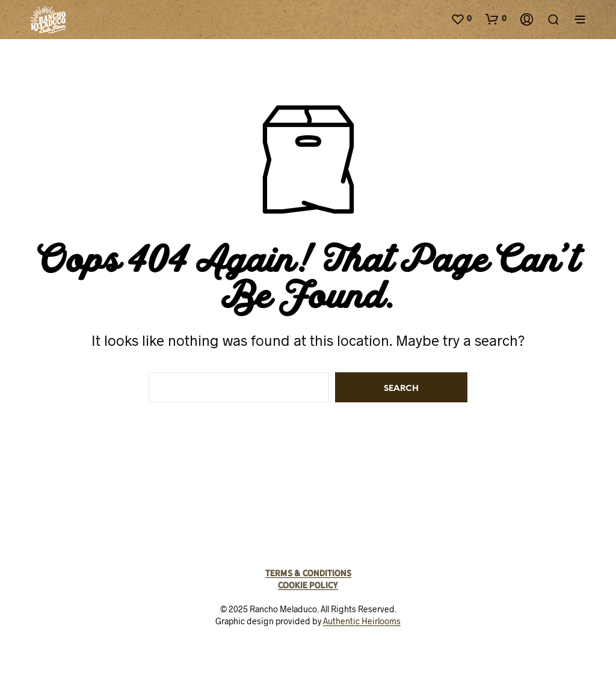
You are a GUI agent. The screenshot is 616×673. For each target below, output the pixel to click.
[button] (461, 19)
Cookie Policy (308, 585)
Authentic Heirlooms (362, 621)
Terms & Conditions (308, 573)
